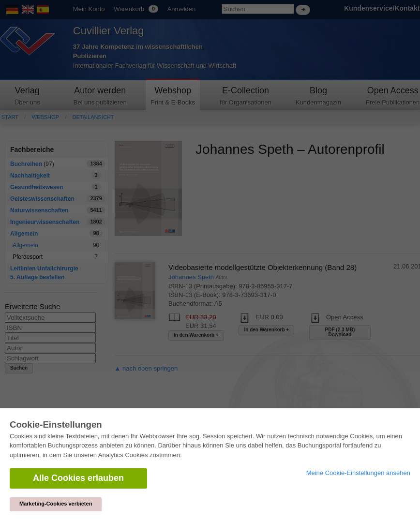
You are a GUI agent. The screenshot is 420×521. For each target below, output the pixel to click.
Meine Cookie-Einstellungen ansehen (358, 473)
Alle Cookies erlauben (78, 478)
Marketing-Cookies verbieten (56, 504)
